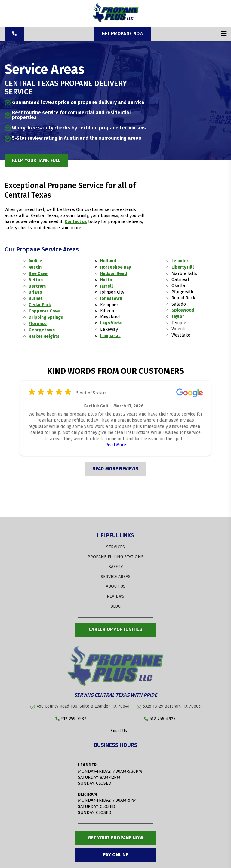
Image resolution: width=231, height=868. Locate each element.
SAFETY (116, 564)
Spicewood (183, 309)
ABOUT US (116, 583)
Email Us (116, 728)
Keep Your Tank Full (38, 160)
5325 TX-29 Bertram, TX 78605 (172, 703)
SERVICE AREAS (116, 574)
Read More (116, 442)
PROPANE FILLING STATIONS (115, 554)
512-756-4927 (160, 716)
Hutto (106, 279)
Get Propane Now (123, 34)
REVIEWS (115, 593)
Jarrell (107, 285)
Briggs (35, 291)
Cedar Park (40, 303)
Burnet (36, 297)
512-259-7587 (71, 716)
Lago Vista (111, 322)
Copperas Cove (44, 309)
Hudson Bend (114, 273)
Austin (35, 267)
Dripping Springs (46, 316)
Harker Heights (45, 334)
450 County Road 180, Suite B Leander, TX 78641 (83, 703)
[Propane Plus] (116, 21)
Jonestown (111, 297)
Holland (109, 260)
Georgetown (42, 328)
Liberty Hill (183, 267)
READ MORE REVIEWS (115, 466)
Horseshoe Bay (116, 267)
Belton (36, 279)
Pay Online (116, 852)
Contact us (76, 221)
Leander (180, 260)
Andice (36, 260)
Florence (38, 322)
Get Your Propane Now (115, 835)
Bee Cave (38, 273)
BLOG (116, 603)
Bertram (37, 285)
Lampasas (111, 334)
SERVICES (115, 544)
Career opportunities (116, 626)
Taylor (178, 316)
